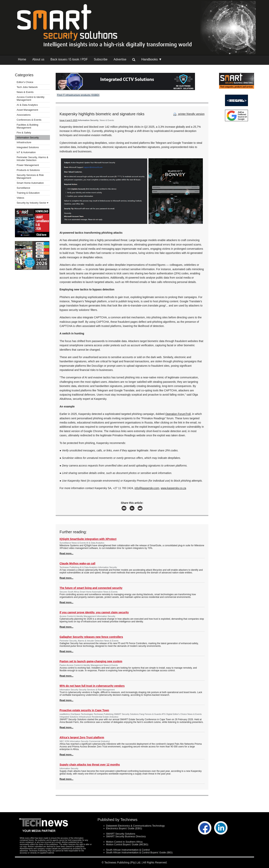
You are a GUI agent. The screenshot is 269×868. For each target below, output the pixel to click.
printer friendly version (188, 114)
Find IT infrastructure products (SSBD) (78, 95)
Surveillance (23, 188)
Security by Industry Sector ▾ (33, 203)
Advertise (120, 59)
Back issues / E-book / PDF (69, 59)
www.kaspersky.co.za (173, 488)
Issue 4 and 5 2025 (68, 120)
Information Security (28, 138)
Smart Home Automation (31, 183)
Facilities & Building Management (27, 126)
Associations (24, 115)
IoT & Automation (26, 152)
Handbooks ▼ (152, 59)
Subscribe (101, 59)
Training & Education (28, 193)
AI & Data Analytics (27, 105)
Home (22, 59)
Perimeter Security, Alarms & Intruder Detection (32, 159)
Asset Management (27, 110)
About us (38, 59)
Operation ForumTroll (178, 414)
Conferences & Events (29, 120)
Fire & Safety (24, 133)
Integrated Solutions (28, 147)
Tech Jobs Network (27, 87)
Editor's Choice (25, 82)
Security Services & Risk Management (30, 176)
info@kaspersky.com (147, 488)
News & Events (25, 92)
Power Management (28, 165)
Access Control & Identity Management (31, 98)
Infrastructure (24, 142)
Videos (20, 198)
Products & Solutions (28, 170)
